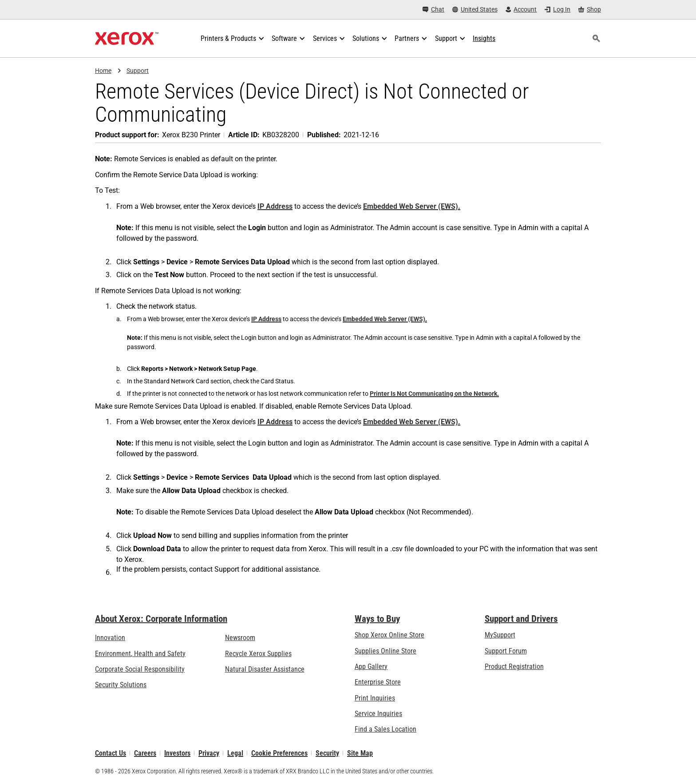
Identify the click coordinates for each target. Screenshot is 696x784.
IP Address (275, 206)
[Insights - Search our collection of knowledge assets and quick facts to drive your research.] (484, 39)
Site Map (360, 753)
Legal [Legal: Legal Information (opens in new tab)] (235, 753)
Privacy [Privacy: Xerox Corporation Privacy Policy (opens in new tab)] (209, 753)
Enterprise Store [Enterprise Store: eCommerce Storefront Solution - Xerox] (378, 682)
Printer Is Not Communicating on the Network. (434, 394)
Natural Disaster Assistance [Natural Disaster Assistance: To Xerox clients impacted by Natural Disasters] (265, 669)
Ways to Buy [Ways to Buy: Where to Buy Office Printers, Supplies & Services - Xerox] (377, 619)
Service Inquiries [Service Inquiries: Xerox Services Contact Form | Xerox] (378, 714)
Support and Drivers (521, 619)
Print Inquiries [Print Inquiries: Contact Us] (375, 698)
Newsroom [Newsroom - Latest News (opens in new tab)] (240, 638)
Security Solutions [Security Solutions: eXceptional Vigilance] (121, 685)
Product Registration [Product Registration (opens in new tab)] (514, 667)
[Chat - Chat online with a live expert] (433, 10)
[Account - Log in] (521, 10)
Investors (177, 753)
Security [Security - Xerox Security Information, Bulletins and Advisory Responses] (327, 753)
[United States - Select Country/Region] (475, 10)
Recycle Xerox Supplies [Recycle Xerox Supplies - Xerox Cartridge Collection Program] (258, 654)
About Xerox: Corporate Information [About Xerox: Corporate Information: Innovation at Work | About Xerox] (161, 619)
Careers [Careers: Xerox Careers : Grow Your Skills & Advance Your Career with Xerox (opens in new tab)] (145, 753)
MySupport (500, 635)
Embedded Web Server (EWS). (412, 206)
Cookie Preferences (279, 753)
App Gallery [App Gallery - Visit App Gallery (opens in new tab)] (371, 667)
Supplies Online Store (386, 651)
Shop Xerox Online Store (390, 635)
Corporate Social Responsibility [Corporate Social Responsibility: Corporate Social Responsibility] (140, 669)
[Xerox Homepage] (127, 39)
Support (138, 71)
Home (103, 71)
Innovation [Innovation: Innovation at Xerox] (110, 638)
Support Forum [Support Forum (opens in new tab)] (506, 651)
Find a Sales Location (386, 730)
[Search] (596, 39)
